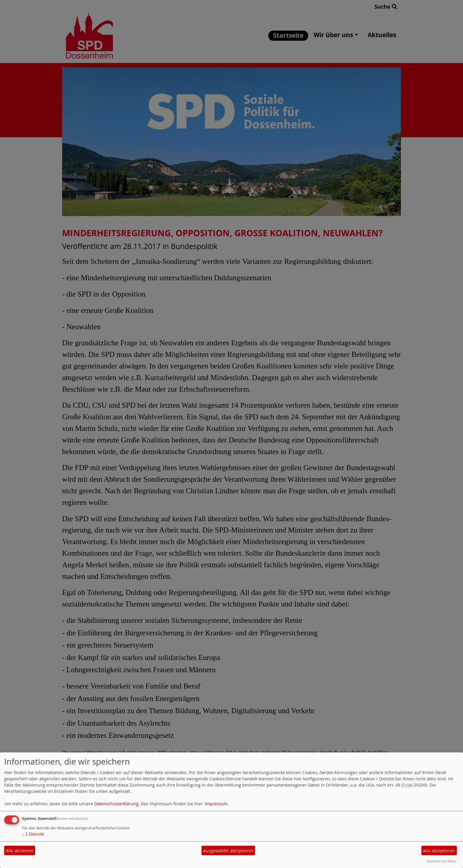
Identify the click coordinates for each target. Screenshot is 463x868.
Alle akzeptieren (439, 851)
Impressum (216, 804)
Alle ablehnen (20, 851)
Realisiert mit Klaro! (442, 861)
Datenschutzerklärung (116, 804)
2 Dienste (33, 834)
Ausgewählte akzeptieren (228, 851)
